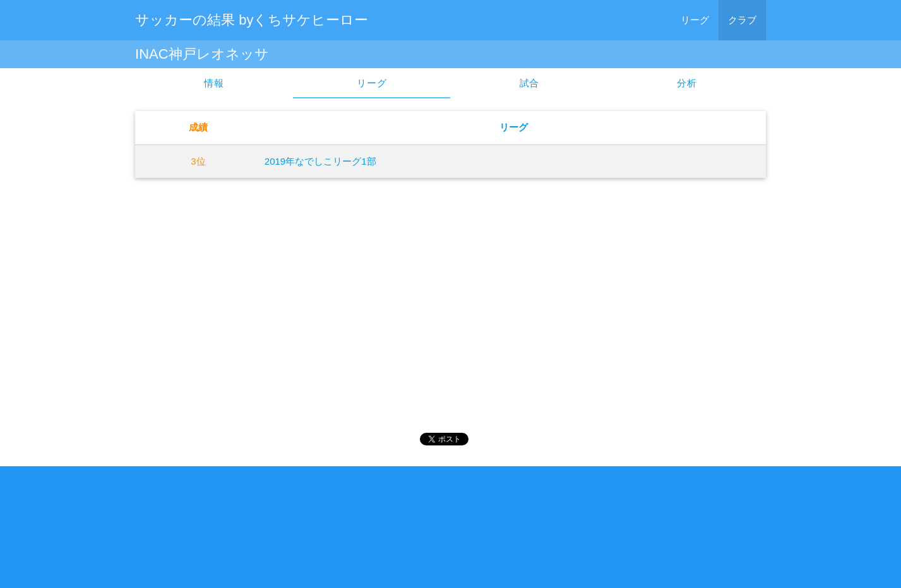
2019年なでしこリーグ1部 (320, 161)
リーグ (695, 20)
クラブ (742, 20)
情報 (214, 83)
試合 (530, 83)
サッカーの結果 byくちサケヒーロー (252, 20)
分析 (687, 83)
